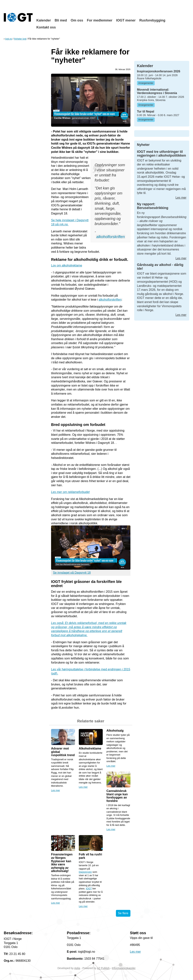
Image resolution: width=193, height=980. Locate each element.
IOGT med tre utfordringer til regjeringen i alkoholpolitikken (162, 154)
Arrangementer (146, 83)
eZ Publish (103, 968)
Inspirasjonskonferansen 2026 (159, 71)
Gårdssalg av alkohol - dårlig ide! (160, 267)
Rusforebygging (152, 20)
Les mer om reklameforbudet (70, 492)
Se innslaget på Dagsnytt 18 (72, 573)
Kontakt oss (46, 27)
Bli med (61, 20)
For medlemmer (100, 20)
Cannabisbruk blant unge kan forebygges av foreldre (117, 796)
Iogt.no (9, 39)
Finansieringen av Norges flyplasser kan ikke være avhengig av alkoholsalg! (62, 863)
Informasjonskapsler (124, 968)
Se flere (123, 913)
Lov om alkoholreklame (67, 265)
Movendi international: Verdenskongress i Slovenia (157, 91)
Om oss (77, 20)
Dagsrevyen (85, 872)
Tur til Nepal (146, 111)
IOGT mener (126, 20)
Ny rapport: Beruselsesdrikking (153, 206)
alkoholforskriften (111, 237)
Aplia (77, 968)
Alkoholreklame (90, 748)
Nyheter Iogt (20, 39)
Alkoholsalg (115, 731)
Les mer (56, 790)
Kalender (44, 20)
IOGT (89, 889)
